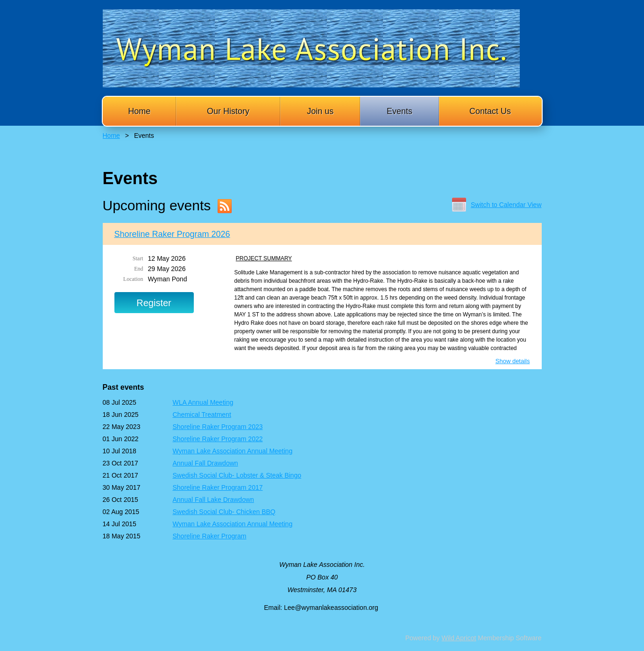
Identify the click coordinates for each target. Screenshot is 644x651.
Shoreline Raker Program (210, 536)
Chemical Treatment (202, 415)
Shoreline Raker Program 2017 (218, 487)
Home (111, 136)
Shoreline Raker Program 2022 (218, 439)
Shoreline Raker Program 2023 (218, 427)
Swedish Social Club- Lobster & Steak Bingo (237, 475)
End (138, 269)
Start (138, 258)
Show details (513, 361)
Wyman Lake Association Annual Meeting (233, 451)
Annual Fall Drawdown (205, 463)
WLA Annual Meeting (203, 402)
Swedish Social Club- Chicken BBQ (224, 512)
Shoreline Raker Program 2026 (172, 234)
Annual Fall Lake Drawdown (213, 500)
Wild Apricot (459, 638)
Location (133, 279)
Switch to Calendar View (506, 205)
